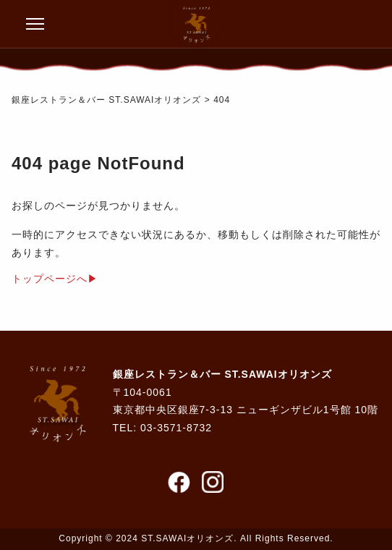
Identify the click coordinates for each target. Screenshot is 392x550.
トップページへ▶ (55, 279)
